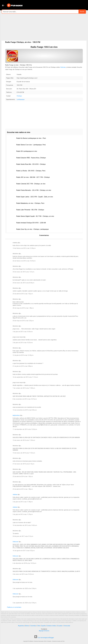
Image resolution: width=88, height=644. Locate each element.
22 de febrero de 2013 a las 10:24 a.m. (24, 261)
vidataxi (15, 494)
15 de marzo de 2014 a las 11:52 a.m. (24, 453)
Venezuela (67, 626)
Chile (38, 626)
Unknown (15, 542)
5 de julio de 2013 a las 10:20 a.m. (23, 332)
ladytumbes (16, 415)
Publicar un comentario (14, 607)
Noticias (63, 67)
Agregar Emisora (44, 631)
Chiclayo (19, 96)
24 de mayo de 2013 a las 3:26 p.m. (23, 321)
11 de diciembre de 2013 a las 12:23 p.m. (25, 429)
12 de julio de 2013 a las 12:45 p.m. (23, 355)
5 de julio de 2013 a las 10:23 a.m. (23, 343)
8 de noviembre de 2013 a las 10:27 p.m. (25, 399)
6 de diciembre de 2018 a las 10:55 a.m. (25, 563)
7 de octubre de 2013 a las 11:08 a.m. (24, 388)
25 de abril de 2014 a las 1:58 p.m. (23, 489)
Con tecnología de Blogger (44, 638)
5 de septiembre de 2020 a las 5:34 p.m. (25, 588)
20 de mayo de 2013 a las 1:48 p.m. (23, 308)
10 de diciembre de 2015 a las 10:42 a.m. (25, 525)
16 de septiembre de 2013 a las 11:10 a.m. (25, 377)
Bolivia (27, 626)
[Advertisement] (44, 27)
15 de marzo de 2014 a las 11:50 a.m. (24, 440)
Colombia (33, 626)
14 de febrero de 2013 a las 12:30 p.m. (24, 248)
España (43, 626)
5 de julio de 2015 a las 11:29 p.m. (23, 514)
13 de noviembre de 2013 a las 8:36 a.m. (25, 410)
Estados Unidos (52, 626)
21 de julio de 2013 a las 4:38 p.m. (23, 366)
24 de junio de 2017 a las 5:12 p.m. (23, 536)
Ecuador (60, 626)
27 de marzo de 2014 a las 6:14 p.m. (24, 464)
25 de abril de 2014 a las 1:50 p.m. (23, 476)
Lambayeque (21, 99)
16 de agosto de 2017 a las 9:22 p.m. (24, 551)
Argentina (21, 626)
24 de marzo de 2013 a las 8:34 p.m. (24, 283)
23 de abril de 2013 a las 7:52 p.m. (23, 294)
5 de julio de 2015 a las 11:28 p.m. (23, 502)
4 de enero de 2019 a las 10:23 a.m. (23, 574)
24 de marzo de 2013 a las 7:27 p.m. (24, 272)
